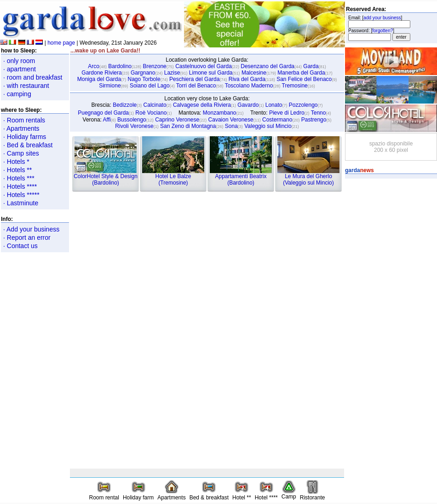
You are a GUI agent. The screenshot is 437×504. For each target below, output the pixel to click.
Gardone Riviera (101, 73)
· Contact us (20, 246)
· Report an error (27, 238)
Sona (231, 126)
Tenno (319, 113)
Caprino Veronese (177, 120)
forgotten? (382, 31)
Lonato (274, 105)
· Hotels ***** (21, 195)
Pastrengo (314, 120)
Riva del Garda (247, 79)
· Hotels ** (17, 170)
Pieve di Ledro (287, 113)
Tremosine (295, 86)
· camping (17, 94)
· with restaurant (26, 86)
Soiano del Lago (150, 86)
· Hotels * (16, 162)
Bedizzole (125, 105)
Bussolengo (132, 120)
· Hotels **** (20, 186)
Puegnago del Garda (103, 113)
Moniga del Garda (99, 79)
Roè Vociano (151, 113)
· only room (19, 61)
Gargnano (143, 73)
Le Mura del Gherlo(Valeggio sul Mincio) (308, 177)
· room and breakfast (33, 77)
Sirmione (110, 86)
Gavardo (248, 105)
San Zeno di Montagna (188, 126)
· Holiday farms (25, 137)
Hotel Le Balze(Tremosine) (173, 177)
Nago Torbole (144, 79)
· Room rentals (24, 120)
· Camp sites (21, 153)
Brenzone (154, 66)
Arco (94, 66)
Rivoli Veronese (134, 126)
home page (61, 43)
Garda (311, 66)
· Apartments (21, 128)
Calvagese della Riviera (202, 105)
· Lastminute (21, 203)
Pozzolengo (303, 105)
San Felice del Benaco (304, 79)
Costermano (277, 120)
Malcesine (254, 73)
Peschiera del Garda (194, 79)
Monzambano (220, 113)
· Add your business (31, 229)
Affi (107, 120)
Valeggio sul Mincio (268, 126)
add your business (382, 18)
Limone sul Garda (211, 73)
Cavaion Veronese (231, 120)
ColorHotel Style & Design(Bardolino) (106, 177)
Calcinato (155, 105)
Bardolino (120, 66)
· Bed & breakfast (28, 145)
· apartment (20, 69)
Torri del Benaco (196, 86)
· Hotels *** (19, 178)
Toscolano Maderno (249, 86)
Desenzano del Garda (267, 66)
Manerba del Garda (301, 73)
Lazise (172, 73)
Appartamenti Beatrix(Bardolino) (241, 177)
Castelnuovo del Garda (204, 66)
